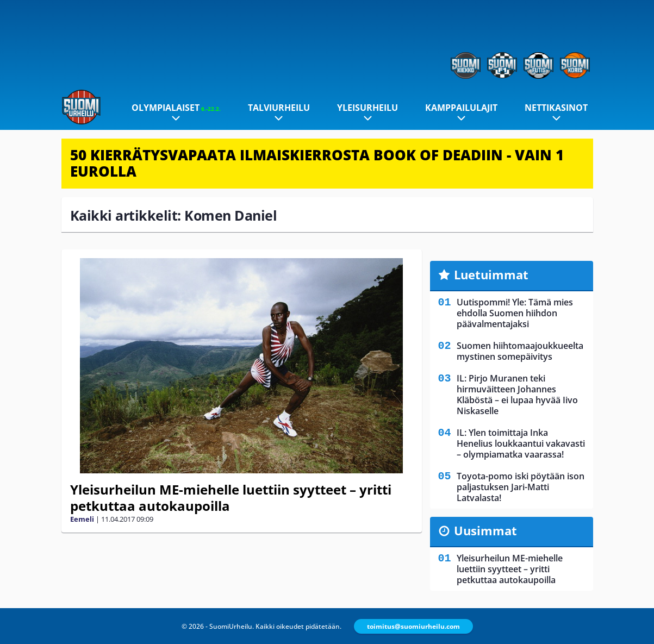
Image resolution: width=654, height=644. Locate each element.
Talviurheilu (279, 108)
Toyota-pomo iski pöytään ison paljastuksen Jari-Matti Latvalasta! (521, 487)
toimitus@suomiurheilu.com (413, 626)
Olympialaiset (176, 108)
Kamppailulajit (461, 108)
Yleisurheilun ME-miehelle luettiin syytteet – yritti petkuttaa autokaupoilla (231, 498)
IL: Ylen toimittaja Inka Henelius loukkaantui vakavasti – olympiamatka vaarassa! (521, 443)
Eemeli (82, 519)
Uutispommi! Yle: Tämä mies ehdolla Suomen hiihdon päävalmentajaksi (515, 313)
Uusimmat (485, 530)
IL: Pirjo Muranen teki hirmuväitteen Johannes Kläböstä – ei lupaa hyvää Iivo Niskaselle (517, 395)
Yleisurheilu (368, 108)
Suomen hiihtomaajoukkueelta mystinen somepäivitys (520, 351)
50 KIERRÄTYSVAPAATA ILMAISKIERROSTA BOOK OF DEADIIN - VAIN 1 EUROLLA (317, 163)
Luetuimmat (491, 274)
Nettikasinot (556, 108)
